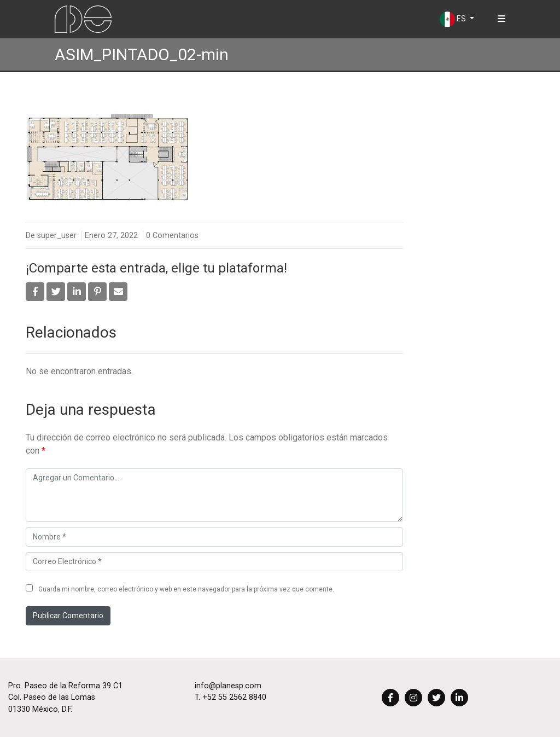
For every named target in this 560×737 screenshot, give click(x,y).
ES (454, 19)
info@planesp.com (228, 686)
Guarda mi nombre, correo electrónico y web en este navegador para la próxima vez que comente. (186, 589)
